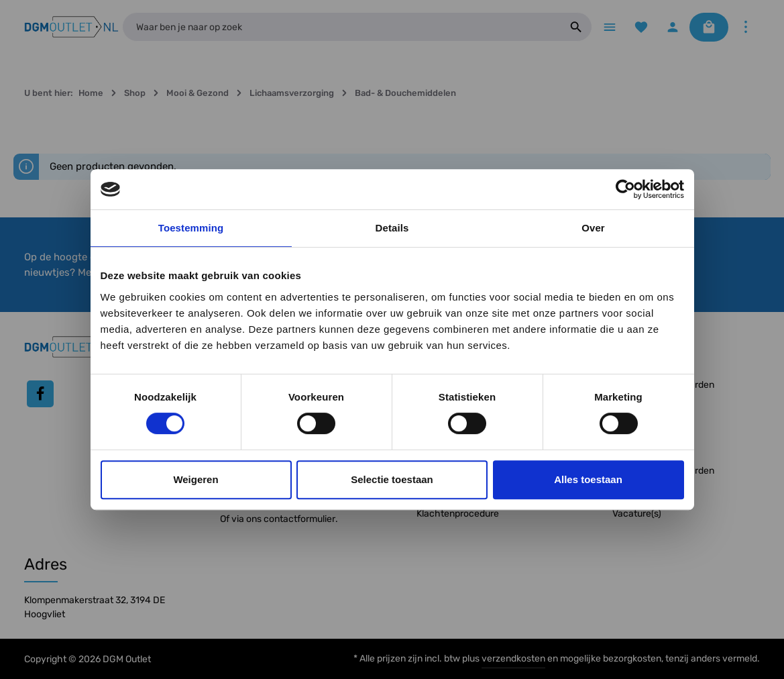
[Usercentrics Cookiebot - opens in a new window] (625, 189)
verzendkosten (513, 659)
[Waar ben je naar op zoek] (342, 27)
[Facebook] (40, 394)
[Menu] (609, 27)
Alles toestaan (588, 479)
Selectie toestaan (392, 479)
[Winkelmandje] (709, 27)
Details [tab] (392, 228)
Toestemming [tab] (191, 228)
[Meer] (745, 27)
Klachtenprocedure (458, 514)
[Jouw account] (672, 27)
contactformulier (299, 519)
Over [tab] (593, 228)
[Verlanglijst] (641, 27)
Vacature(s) (637, 514)
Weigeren (195, 479)
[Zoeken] (576, 27)
